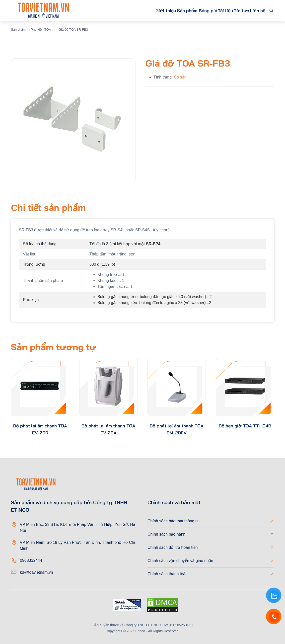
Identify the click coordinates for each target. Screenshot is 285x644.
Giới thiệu (133, 11)
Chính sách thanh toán (168, 574)
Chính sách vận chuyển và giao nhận (180, 561)
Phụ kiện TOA (41, 30)
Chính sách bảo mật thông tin (174, 521)
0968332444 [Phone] (31, 560)
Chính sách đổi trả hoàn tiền (173, 547)
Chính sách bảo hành (166, 534)
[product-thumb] (40, 387)
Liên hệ (255, 11)
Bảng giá (191, 11)
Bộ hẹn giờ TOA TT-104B (245, 426)
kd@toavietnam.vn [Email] (36, 572)
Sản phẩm (160, 11)
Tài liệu (214, 11)
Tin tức (234, 11)
